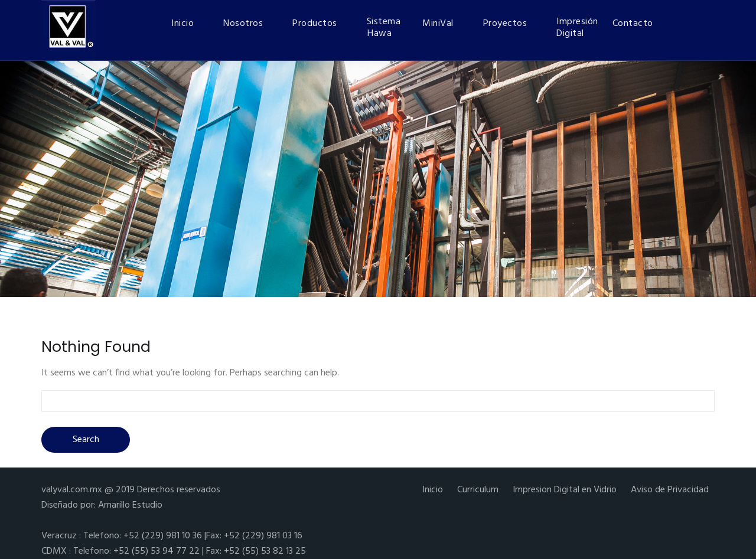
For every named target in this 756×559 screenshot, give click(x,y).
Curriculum (478, 490)
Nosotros (243, 24)
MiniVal (438, 24)
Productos (315, 24)
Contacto (633, 24)
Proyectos (505, 24)
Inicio (183, 24)
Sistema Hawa (384, 28)
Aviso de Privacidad (670, 490)
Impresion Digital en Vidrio (565, 490)
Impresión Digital (577, 28)
